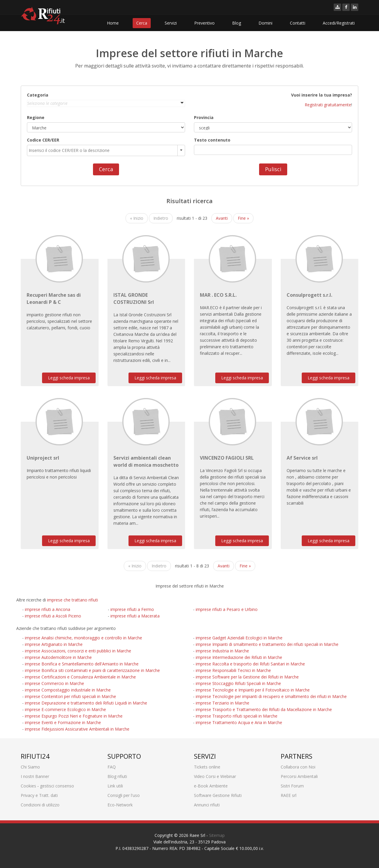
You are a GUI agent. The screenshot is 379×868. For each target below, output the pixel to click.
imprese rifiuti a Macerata (135, 616)
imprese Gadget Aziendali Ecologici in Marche (239, 638)
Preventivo (204, 23)
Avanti (222, 218)
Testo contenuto (212, 140)
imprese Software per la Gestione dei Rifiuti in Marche (247, 677)
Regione (36, 117)
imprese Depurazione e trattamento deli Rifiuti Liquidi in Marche (86, 703)
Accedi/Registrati (339, 23)
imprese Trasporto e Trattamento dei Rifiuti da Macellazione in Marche (264, 709)
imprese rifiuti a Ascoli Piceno (53, 616)
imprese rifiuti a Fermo (132, 609)
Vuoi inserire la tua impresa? (322, 95)
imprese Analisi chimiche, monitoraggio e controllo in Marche (83, 638)
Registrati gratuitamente (328, 105)
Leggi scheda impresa (69, 378)
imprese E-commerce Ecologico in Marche (65, 709)
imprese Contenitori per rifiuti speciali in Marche (70, 696)
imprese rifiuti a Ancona (48, 609)
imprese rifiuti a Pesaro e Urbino (227, 609)
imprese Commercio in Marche (54, 683)
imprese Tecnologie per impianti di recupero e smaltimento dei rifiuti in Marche (271, 696)
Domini (265, 23)
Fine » (243, 218)
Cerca (142, 23)
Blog (237, 23)
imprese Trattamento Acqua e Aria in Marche (239, 722)
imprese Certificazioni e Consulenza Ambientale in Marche (80, 677)
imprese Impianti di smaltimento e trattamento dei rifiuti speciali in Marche (267, 644)
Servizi (171, 23)
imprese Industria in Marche (222, 651)
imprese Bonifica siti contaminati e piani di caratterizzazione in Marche (92, 670)
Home (113, 23)
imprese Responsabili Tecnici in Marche (233, 670)
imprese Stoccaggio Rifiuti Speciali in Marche (238, 683)
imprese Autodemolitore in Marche (58, 657)
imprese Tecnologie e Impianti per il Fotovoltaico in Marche (253, 690)
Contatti (298, 23)
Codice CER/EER (43, 140)
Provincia (204, 117)
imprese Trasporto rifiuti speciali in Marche (237, 716)
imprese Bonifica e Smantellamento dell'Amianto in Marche (82, 664)
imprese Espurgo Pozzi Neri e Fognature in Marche (74, 716)
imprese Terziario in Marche (223, 703)
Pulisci (273, 169)
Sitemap (217, 835)
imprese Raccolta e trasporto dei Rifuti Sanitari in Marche (250, 664)
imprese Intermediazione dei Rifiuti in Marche (239, 657)
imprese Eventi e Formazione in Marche (63, 722)
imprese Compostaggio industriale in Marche (68, 690)
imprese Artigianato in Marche (54, 644)
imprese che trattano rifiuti (73, 600)
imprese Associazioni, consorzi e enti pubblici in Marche (78, 651)
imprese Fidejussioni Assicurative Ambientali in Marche (77, 729)
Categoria (38, 95)
